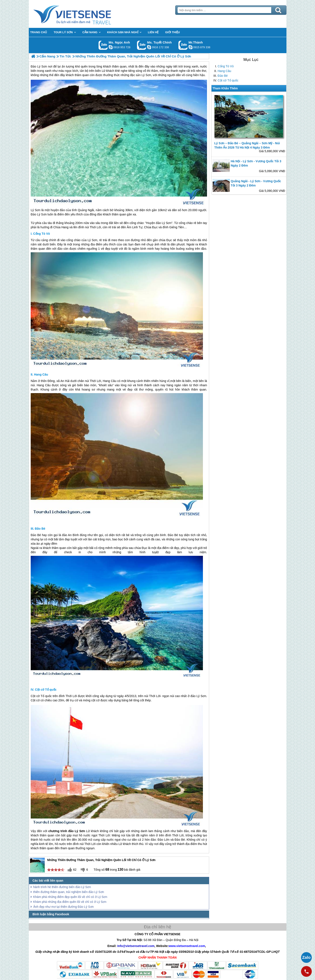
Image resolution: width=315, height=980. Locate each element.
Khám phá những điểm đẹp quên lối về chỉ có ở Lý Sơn (70, 897)
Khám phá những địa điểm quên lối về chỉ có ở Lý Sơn (70, 902)
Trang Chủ (83, 14)
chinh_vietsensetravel (149, 47)
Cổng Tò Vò (226, 66)
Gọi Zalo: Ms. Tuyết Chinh (142, 45)
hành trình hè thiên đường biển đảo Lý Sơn (62, 887)
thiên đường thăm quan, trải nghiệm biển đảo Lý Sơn (69, 892)
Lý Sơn (36, 210)
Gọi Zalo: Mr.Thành (183, 45)
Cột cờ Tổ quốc (228, 80)
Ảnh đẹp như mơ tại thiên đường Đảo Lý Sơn (64, 907)
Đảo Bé (223, 76)
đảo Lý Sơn (164, 223)
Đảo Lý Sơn (39, 214)
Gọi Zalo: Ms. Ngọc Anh (103, 45)
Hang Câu (224, 71)
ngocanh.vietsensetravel (111, 47)
